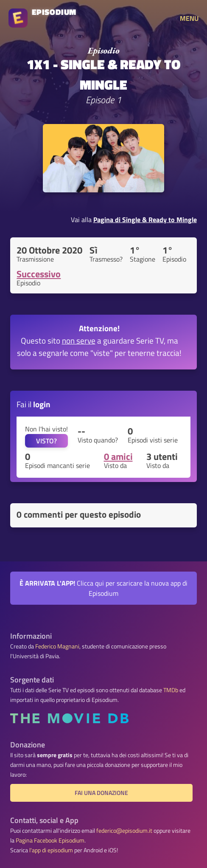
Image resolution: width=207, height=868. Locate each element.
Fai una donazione (101, 793)
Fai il (34, 404)
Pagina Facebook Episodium (50, 840)
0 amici (118, 457)
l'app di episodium (51, 850)
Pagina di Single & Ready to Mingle (145, 220)
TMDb (171, 690)
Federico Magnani (57, 646)
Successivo (39, 274)
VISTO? (46, 441)
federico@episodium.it (124, 831)
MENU (189, 18)
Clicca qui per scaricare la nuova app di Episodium (103, 588)
